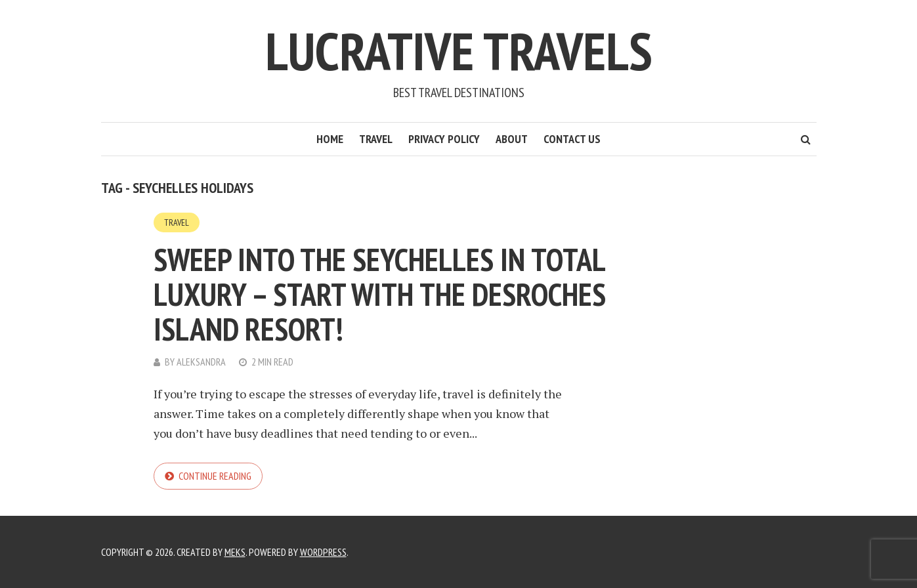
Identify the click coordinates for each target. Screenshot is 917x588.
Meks (235, 552)
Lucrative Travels (459, 51)
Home (330, 139)
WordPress (323, 552)
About (512, 139)
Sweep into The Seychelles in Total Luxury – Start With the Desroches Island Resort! (380, 294)
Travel (376, 139)
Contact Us (572, 139)
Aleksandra (201, 362)
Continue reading (215, 476)
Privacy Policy (444, 139)
